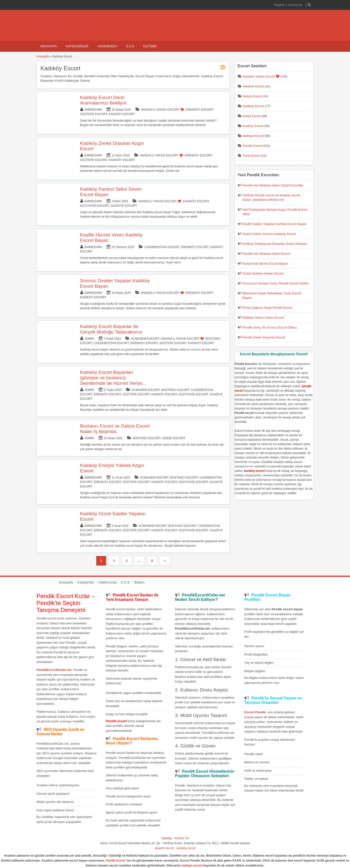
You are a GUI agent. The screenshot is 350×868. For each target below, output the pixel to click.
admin (89, 339)
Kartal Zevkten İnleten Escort (263, 273)
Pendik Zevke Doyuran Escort (264, 337)
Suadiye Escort (124, 206)
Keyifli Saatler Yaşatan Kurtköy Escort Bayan (275, 224)
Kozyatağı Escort (95, 206)
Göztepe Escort (94, 114)
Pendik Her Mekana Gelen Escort (267, 254)
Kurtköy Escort (253, 126)
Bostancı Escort (175, 390)
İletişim (150, 46)
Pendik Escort (253, 146)
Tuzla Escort (252, 156)
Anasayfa (49, 46)
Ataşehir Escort (254, 86)
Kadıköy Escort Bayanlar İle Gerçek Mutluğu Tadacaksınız (111, 329)
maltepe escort (192, 866)
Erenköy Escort (199, 110)
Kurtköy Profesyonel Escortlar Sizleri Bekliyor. (275, 244)
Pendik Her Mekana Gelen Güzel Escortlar (273, 185)
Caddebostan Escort (162, 247)
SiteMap (166, 838)
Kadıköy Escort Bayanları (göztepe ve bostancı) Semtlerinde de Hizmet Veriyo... (113, 378)
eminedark (93, 110)
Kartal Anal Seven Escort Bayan (265, 264)
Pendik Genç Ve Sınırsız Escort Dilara (270, 327)
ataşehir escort (164, 848)
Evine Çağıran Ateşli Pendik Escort (268, 308)
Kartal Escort (252, 116)
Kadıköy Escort (122, 114)
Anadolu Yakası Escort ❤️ (163, 110)
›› (165, 561)
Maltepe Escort (253, 136)
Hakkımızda (107, 46)
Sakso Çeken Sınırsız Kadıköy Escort (269, 234)
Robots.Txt (182, 838)
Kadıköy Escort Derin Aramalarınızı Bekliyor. (104, 100)
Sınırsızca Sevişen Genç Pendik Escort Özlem (276, 283)
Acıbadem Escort (145, 339)
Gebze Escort (174, 438)
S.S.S (130, 46)
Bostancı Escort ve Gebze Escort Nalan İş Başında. (115, 429)
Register (279, 5)
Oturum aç (295, 5)
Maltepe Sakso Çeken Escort (263, 318)
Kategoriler (77, 46)
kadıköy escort (186, 848)
